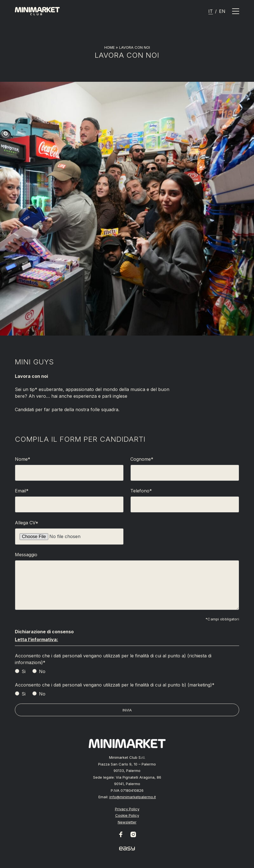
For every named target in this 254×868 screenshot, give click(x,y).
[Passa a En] (222, 11)
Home (109, 47)
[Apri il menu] (236, 11)
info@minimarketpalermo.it (133, 797)
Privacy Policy (127, 809)
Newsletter (127, 822)
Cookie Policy (127, 815)
